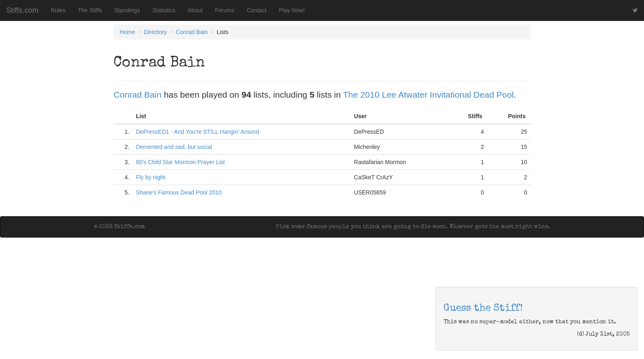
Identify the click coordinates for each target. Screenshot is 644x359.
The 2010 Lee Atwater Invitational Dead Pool (428, 95)
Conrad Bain (192, 32)
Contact (257, 10)
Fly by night (151, 177)
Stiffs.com (22, 10)
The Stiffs (90, 10)
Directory (155, 32)
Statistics (164, 10)
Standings (127, 10)
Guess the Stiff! (483, 309)
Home (127, 32)
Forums (224, 10)
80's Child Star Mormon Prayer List (181, 162)
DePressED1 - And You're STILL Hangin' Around (198, 132)
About (195, 10)
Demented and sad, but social (174, 147)
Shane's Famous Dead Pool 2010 (179, 192)
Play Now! (292, 10)
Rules (58, 10)
